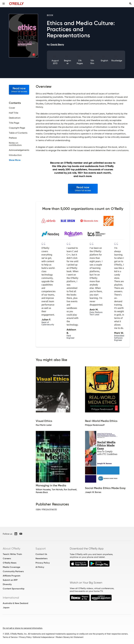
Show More (15, 160)
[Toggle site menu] (4, 4)
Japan (6, 608)
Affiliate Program (12, 576)
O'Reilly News (10, 563)
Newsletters (41, 558)
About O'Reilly (12, 549)
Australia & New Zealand (15, 603)
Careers (7, 558)
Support (41, 549)
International (11, 598)
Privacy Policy (43, 563)
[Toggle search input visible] (130, 4)
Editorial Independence (44, 637)
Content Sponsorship (14, 589)
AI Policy (40, 567)
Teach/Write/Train (12, 554)
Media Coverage (11, 567)
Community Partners (13, 571)
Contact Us (41, 554)
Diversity (7, 584)
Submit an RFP (10, 580)
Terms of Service (10, 637)
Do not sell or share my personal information (23, 628)
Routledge (117, 61)
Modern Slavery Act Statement (70, 637)
